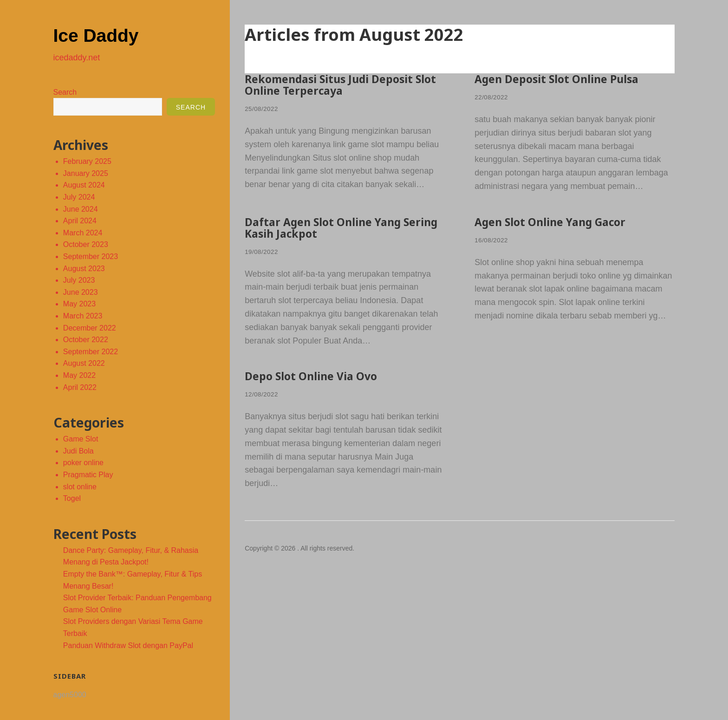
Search (65, 92)
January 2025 (86, 173)
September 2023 (91, 256)
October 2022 (86, 340)
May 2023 (79, 304)
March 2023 (83, 316)
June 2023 (81, 292)
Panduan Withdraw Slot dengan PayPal (128, 645)
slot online (80, 487)
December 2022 (90, 328)
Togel (72, 498)
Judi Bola (78, 451)
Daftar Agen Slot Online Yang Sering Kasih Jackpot (344, 227)
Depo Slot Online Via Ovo (313, 374)
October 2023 (86, 244)
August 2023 (84, 269)
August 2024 (84, 185)
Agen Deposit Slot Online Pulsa (559, 79)
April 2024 (80, 221)
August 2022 (84, 363)
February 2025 (87, 161)
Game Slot (81, 439)
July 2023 (79, 280)
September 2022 (91, 352)
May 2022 (79, 375)
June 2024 (81, 209)
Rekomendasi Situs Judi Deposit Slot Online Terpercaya (344, 84)
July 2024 (79, 197)
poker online (83, 463)
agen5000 (70, 695)
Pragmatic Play (88, 475)
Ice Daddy (106, 34)
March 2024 (83, 233)
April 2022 (80, 387)
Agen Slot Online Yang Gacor (553, 221)
